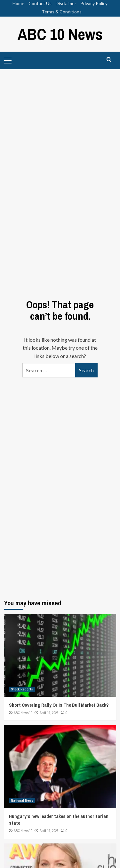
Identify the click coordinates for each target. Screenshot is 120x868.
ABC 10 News (60, 34)
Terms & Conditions (62, 12)
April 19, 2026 (49, 713)
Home (18, 3)
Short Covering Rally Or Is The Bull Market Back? (59, 705)
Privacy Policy (94, 3)
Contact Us (40, 3)
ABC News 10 (23, 713)
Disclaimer (66, 3)
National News (22, 800)
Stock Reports (22, 689)
